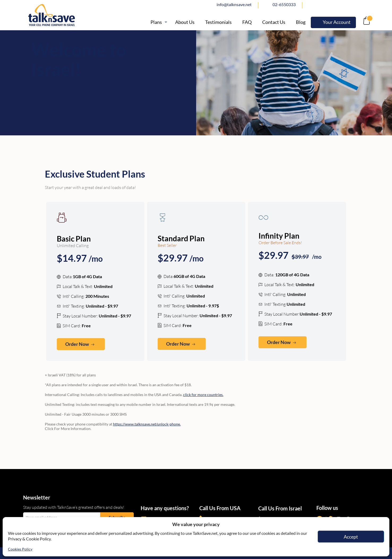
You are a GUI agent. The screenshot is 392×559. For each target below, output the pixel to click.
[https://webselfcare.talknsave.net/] (333, 22)
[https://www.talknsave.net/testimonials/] (218, 22)
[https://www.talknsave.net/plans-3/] (158, 22)
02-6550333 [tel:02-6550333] (284, 5)
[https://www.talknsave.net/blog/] (301, 22)
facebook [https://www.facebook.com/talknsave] (315, 5)
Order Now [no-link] (77, 344)
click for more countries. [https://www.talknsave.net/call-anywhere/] (203, 395)
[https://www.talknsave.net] (79, 15)
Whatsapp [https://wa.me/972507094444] (364, 5)
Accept (351, 537)
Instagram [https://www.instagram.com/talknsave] (347, 5)
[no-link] (366, 22)
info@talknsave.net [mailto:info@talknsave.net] (234, 5)
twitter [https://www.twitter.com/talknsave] (331, 5)
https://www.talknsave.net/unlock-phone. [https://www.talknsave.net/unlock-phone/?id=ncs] (147, 424)
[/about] (185, 22)
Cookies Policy (20, 549)
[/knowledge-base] (247, 22)
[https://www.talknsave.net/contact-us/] (274, 22)
